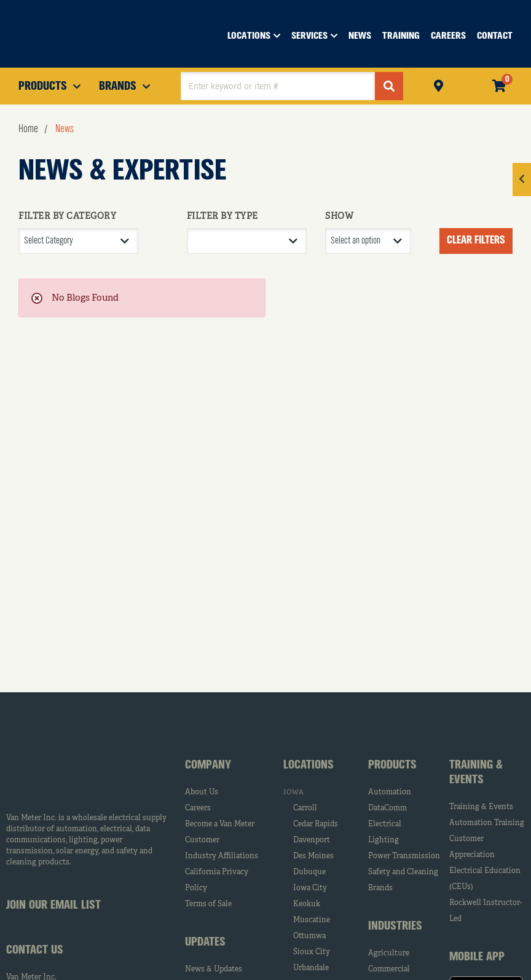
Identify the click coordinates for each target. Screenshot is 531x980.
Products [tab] (392, 765)
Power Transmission (404, 856)
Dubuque (309, 872)
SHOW (339, 216)
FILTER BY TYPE (222, 216)
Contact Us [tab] (35, 950)
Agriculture (389, 954)
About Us (202, 792)
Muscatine (312, 920)
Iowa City (310, 888)
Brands (380, 888)
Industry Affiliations (222, 856)
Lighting (383, 840)
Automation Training (487, 823)
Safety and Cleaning (403, 872)
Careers (198, 808)
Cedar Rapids (316, 824)
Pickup (439, 85)
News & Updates (214, 970)
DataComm (387, 808)
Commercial (389, 970)
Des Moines (313, 856)
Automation (390, 792)
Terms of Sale (208, 904)
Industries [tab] (395, 927)
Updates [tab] (205, 942)
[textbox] (278, 86)
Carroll (305, 808)
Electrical (385, 824)
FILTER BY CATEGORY (67, 216)
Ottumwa (309, 936)
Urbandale (311, 968)
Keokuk (307, 904)
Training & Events (481, 807)
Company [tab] (208, 765)
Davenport (312, 840)
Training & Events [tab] (476, 773)
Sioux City (312, 952)
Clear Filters (476, 240)
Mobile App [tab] (477, 957)
